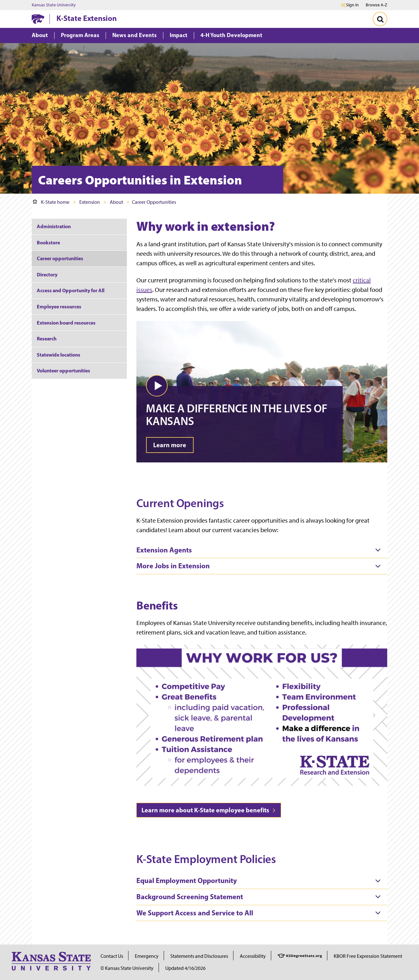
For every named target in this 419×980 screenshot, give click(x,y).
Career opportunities (60, 258)
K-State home (51, 202)
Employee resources (59, 306)
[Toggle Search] (380, 19)
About (116, 202)
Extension (90, 202)
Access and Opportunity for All (71, 290)
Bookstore (49, 242)
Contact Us (112, 956)
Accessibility (253, 956)
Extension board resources (66, 323)
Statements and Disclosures (199, 956)
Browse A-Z (376, 5)
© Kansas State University (127, 968)
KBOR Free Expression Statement (368, 956)
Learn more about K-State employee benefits (209, 810)
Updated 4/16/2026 (185, 968)
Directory (47, 274)
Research (47, 338)
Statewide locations (59, 355)
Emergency (147, 956)
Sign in (352, 5)
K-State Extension (87, 18)
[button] (157, 386)
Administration (54, 226)
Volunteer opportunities (63, 371)
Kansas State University (54, 5)
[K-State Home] (38, 19)
